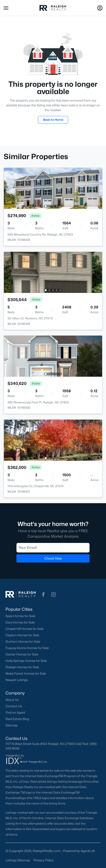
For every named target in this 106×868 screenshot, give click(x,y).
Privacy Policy (44, 860)
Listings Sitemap (18, 860)
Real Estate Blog (17, 719)
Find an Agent (15, 713)
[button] (6, 8)
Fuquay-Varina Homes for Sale (27, 648)
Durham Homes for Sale (23, 642)
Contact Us (14, 706)
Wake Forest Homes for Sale (26, 673)
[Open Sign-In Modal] (100, 8)
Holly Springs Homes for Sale (26, 661)
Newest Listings (17, 680)
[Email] (53, 548)
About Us (12, 700)
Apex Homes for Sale (20, 616)
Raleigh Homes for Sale (22, 667)
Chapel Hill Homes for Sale (24, 629)
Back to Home (53, 120)
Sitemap (12, 725)
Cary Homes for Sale (20, 622)
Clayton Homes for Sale (22, 635)
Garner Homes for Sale (22, 654)
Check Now (53, 558)
